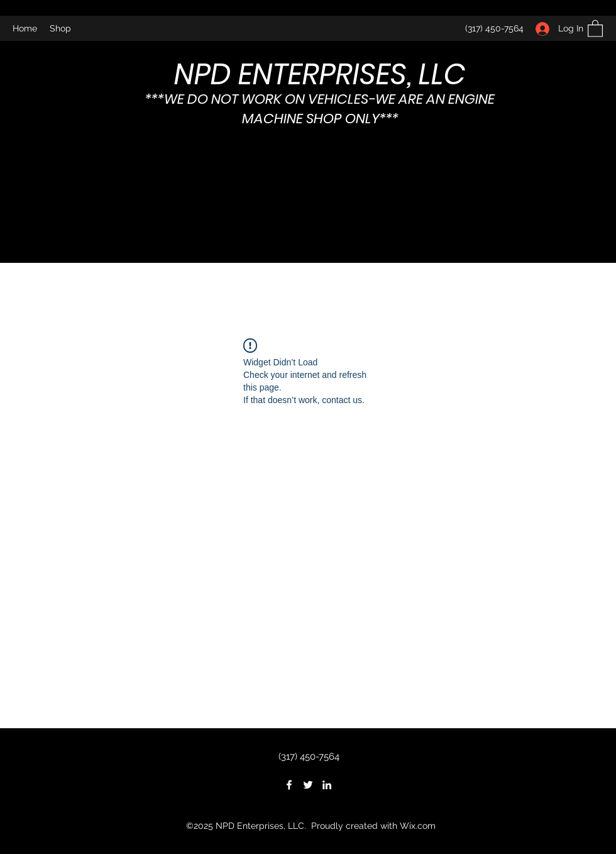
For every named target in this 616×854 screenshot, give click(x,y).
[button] (595, 28)
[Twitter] (308, 785)
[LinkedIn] (327, 785)
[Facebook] (289, 785)
